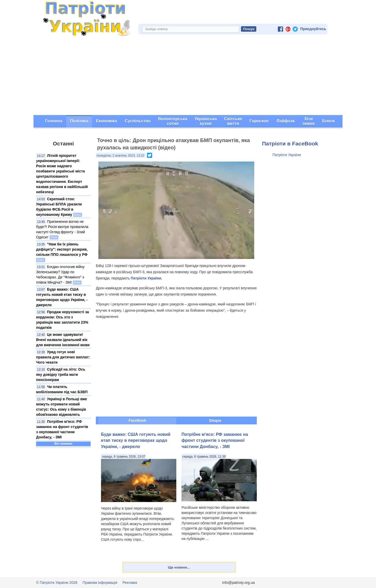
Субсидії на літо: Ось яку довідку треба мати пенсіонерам (61, 375)
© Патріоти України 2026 (57, 583)
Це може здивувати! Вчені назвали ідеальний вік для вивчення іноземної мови (63, 340)
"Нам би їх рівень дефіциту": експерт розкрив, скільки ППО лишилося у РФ (62, 249)
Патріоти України (287, 155)
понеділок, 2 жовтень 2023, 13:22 (120, 156)
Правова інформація (100, 583)
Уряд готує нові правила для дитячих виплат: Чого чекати (63, 357)
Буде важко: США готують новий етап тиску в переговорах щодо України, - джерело (136, 440)
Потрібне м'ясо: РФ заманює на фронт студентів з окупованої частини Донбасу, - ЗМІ (215, 440)
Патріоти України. (146, 278)
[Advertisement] (188, 76)
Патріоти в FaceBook (290, 143)
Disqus (215, 420)
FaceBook (137, 420)
